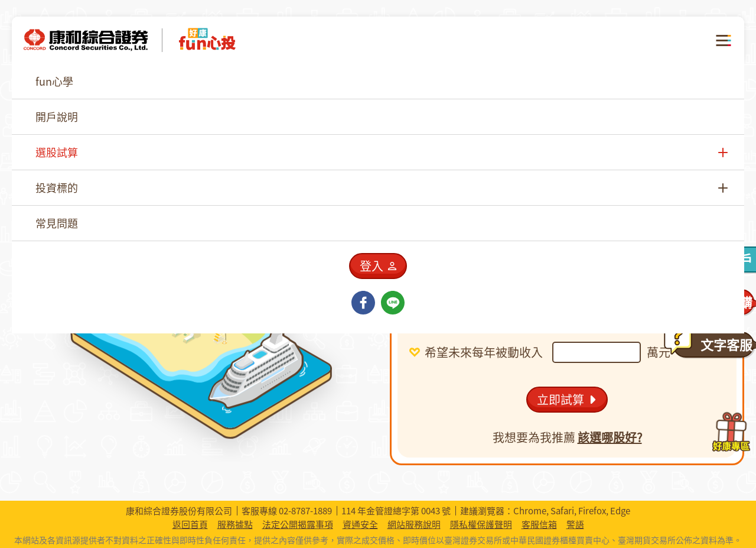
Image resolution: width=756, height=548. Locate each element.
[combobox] (550, 252)
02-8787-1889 (305, 511)
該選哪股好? (610, 437)
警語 (575, 525)
